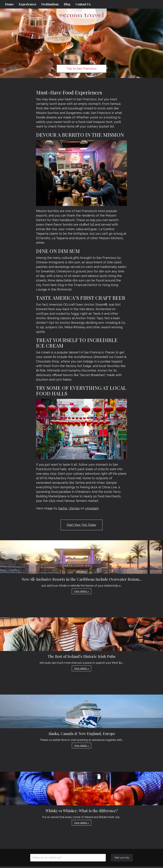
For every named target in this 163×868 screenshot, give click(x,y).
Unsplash (92, 508)
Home (9, 4)
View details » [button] (81, 591)
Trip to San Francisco (81, 69)
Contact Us (83, 4)
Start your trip (122, 858)
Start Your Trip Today (81, 525)
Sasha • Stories (69, 508)
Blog (67, 4)
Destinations (50, 4)
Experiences (28, 4)
